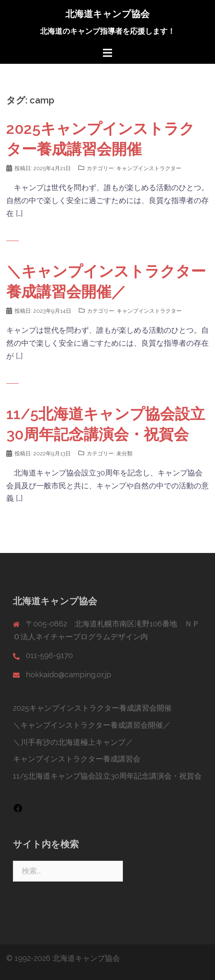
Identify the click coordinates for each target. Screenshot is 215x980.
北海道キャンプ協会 (107, 14)
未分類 (124, 454)
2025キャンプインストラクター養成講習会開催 (92, 708)
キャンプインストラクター (149, 168)
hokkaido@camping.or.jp (69, 675)
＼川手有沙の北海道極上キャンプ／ (73, 742)
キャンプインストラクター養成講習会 (77, 759)
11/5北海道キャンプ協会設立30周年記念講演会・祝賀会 (107, 776)
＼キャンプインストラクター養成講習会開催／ (92, 725)
